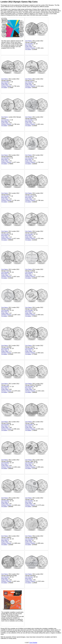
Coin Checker (33, 643)
